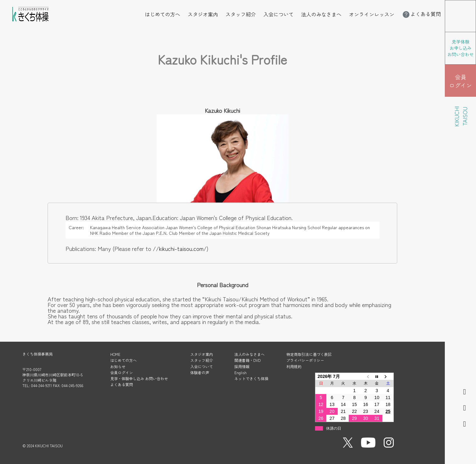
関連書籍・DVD (247, 360)
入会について (278, 14)
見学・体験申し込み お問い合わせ (139, 378)
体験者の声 (200, 372)
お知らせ (118, 366)
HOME (115, 354)
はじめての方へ (163, 14)
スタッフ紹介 (241, 14)
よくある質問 (421, 14)
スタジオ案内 (203, 14)
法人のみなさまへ (321, 14)
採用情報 (242, 366)
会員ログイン (122, 372)
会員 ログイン (461, 81)
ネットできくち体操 (251, 378)
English (241, 372)
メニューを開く (476, 4)
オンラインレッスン (372, 14)
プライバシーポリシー (305, 360)
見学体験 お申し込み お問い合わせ (461, 48)
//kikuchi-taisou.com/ (180, 248)
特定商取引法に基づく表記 (309, 354)
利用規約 (294, 366)
